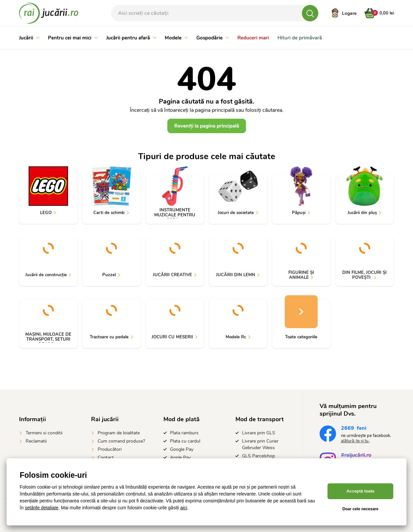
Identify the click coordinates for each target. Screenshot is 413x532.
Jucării (29, 38)
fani (354, 429)
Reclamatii (36, 441)
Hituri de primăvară (300, 38)
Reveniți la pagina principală (207, 126)
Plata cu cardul (185, 441)
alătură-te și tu (355, 441)
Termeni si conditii (44, 433)
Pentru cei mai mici (73, 38)
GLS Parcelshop (258, 456)
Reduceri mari (253, 38)
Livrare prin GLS (259, 433)
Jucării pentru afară (131, 38)
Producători (110, 449)
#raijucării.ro (356, 456)
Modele (176, 38)
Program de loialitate (119, 433)
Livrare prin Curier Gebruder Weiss (260, 444)
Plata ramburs (184, 433)
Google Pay (182, 449)
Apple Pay (180, 458)
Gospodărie (213, 38)
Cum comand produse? (121, 441)
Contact (106, 458)
